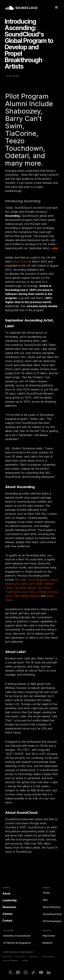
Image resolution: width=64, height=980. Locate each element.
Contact (8, 921)
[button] (56, 7)
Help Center (49, 936)
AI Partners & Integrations (17, 943)
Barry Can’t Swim (32, 584)
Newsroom (9, 907)
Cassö (54, 580)
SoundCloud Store (52, 914)
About (6, 894)
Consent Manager (48, 957)
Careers (8, 914)
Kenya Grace (20, 262)
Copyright (25, 960)
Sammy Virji (34, 588)
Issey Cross (29, 592)
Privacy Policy (20, 957)
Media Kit (47, 943)
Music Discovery (52, 907)
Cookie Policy (34, 957)
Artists (46, 893)
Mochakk (20, 580)
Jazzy (9, 596)
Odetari (42, 592)
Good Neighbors (38, 580)
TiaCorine (19, 588)
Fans (45, 900)
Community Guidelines (10, 960)
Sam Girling (21, 596)
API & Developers (52, 921)
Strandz (34, 596)
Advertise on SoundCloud (17, 936)
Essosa (53, 592)
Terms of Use (7, 957)
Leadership (10, 900)
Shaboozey (12, 584)
